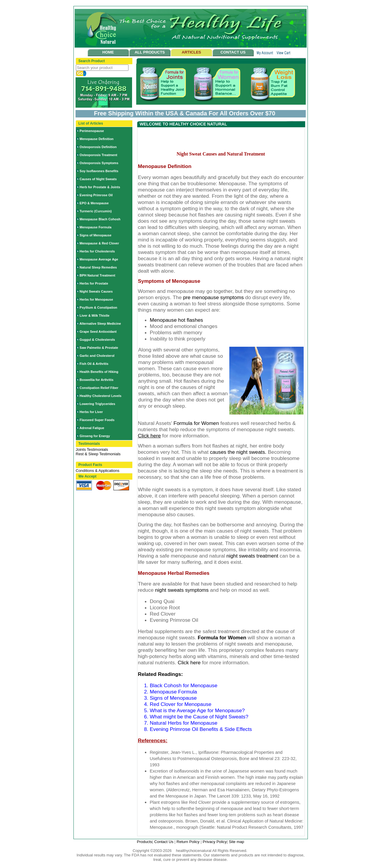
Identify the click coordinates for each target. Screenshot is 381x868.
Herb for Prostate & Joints (100, 187)
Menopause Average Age (99, 259)
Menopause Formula (96, 227)
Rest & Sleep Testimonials (98, 454)
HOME (108, 52)
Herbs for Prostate (94, 283)
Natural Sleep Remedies (98, 267)
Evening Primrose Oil (96, 195)
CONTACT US (233, 52)
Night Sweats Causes (96, 291)
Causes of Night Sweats (98, 179)
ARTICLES (191, 52)
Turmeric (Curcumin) (96, 211)
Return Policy (189, 842)
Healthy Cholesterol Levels (101, 396)
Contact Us (164, 842)
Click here (189, 663)
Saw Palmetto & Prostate (99, 348)
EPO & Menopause (94, 203)
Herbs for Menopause (96, 299)
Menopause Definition (97, 139)
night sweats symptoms (182, 590)
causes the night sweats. (238, 452)
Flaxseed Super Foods (97, 420)
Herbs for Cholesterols (97, 251)
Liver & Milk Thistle (95, 316)
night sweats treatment (253, 556)
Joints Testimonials (92, 449)
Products (144, 842)
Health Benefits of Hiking (99, 372)
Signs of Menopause (96, 235)
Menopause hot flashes (177, 320)
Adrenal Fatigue (92, 428)
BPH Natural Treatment (98, 275)
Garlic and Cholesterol (97, 356)
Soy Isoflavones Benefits (99, 171)
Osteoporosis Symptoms (99, 163)
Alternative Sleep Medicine (100, 324)
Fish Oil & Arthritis (94, 364)
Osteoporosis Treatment (99, 155)
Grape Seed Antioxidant (98, 332)
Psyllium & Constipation (99, 307)
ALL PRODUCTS (150, 52)
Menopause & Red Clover (99, 243)
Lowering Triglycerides (98, 404)
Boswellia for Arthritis (97, 380)
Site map (236, 842)
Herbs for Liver (91, 412)
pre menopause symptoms (214, 297)
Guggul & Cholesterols (97, 340)
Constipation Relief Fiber (99, 388)
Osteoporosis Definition (98, 147)
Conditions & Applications (98, 471)
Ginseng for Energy (95, 436)
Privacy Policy (215, 842)
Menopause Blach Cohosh (100, 219)
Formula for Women (222, 638)
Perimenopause (92, 131)
